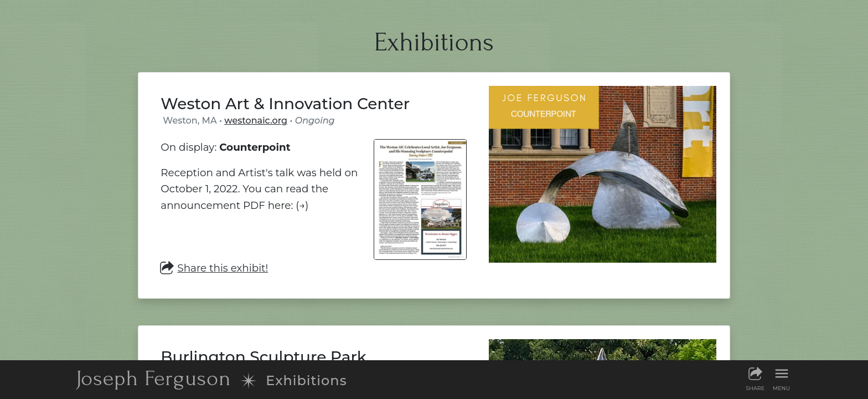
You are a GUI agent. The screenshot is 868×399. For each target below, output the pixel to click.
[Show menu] (781, 378)
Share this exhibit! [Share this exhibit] (214, 268)
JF (154, 378)
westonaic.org (256, 121)
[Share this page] (755, 378)
